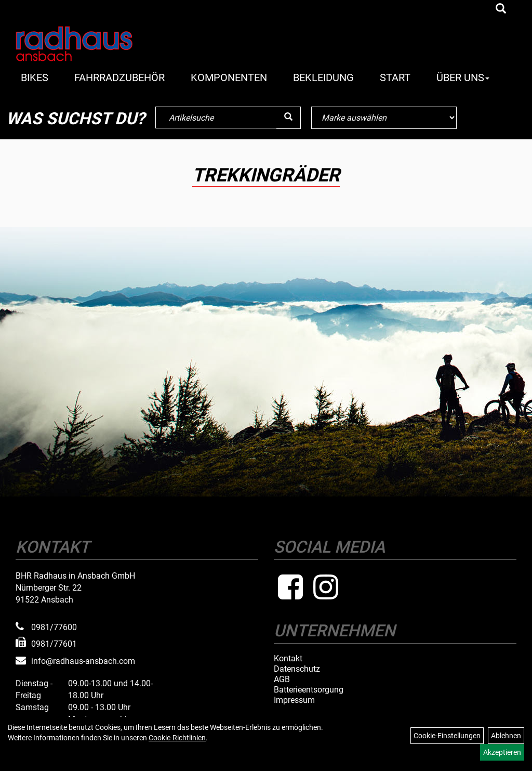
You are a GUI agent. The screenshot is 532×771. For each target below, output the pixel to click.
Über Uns (463, 77)
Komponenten (229, 77)
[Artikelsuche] (501, 9)
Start (395, 77)
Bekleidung (323, 77)
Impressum (294, 700)
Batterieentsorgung (309, 690)
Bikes (35, 77)
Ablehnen (506, 736)
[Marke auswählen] (384, 118)
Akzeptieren (502, 752)
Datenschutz (297, 669)
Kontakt (288, 659)
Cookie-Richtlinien (177, 738)
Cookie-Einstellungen (447, 736)
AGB (282, 679)
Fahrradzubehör (119, 77)
